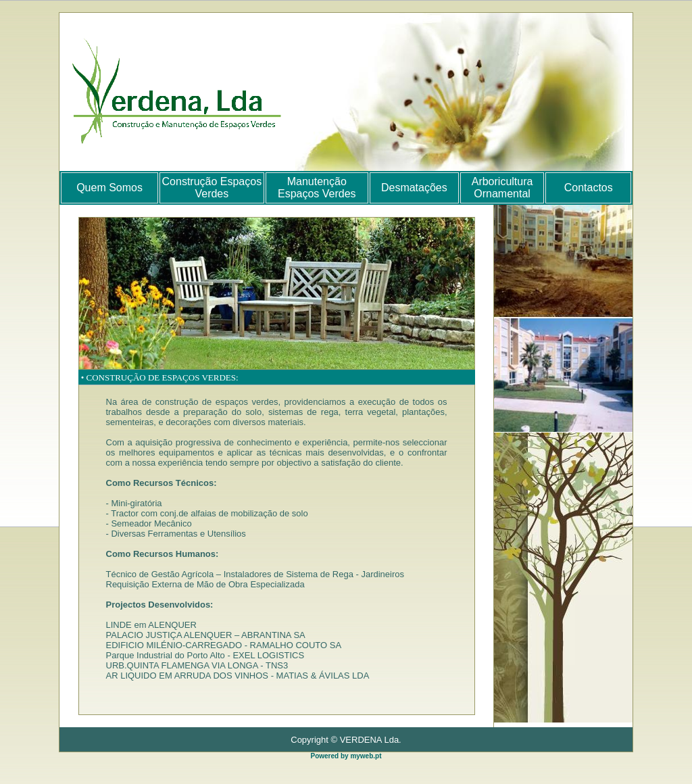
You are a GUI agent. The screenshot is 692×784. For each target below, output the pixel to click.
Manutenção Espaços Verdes (317, 188)
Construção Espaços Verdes (212, 188)
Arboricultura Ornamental (502, 188)
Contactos (589, 188)
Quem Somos (109, 188)
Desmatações (414, 188)
